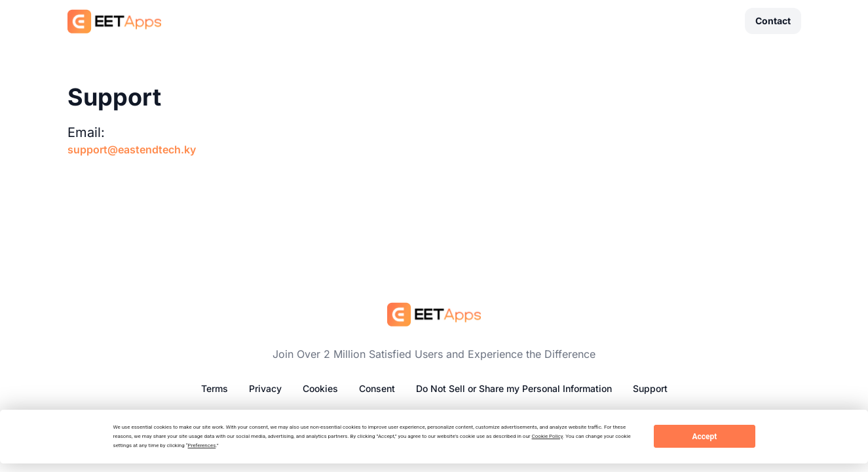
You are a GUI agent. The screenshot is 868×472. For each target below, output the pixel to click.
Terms (215, 388)
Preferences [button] (202, 445)
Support (650, 388)
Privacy (265, 388)
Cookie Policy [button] (548, 436)
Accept (704, 437)
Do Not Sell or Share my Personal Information (514, 388)
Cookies (320, 388)
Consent (377, 388)
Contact (773, 21)
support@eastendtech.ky (132, 149)
